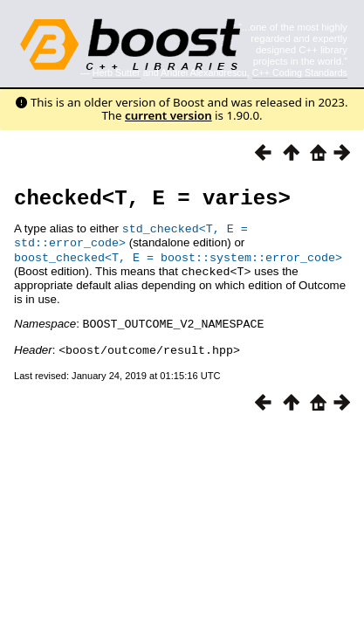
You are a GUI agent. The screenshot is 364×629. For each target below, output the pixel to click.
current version (168, 115)
